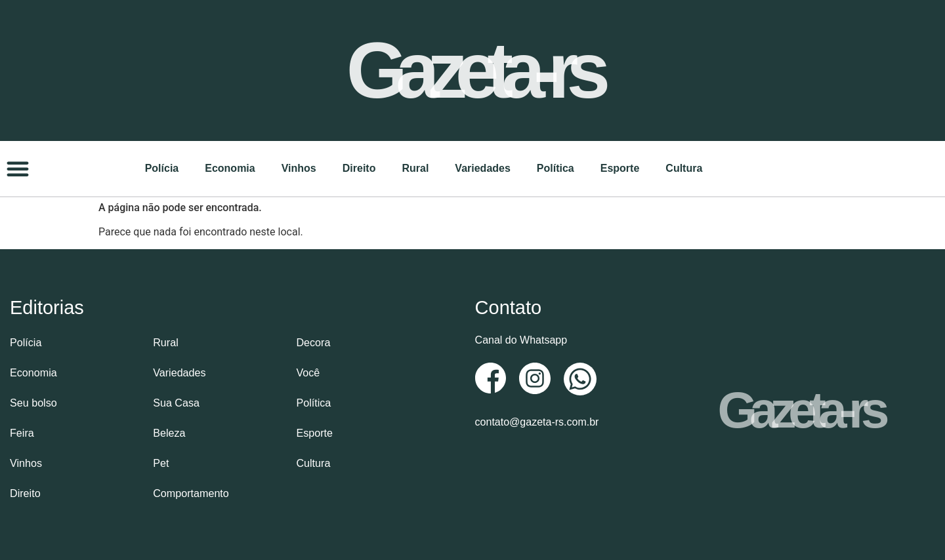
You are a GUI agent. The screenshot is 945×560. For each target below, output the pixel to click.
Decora (313, 341)
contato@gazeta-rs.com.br (537, 421)
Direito (359, 168)
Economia (230, 168)
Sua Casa (176, 402)
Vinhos (299, 168)
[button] (18, 168)
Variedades (483, 168)
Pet (161, 462)
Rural (415, 168)
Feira (22, 432)
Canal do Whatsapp (521, 339)
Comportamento (191, 492)
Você (308, 371)
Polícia (162, 168)
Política (556, 168)
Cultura (684, 168)
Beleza (169, 432)
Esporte (620, 168)
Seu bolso (33, 402)
